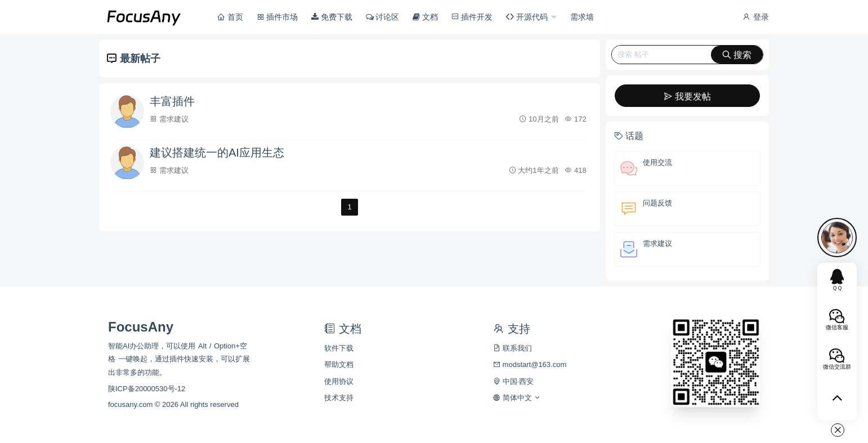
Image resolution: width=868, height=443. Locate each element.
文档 (425, 17)
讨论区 (383, 17)
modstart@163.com (530, 364)
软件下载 (339, 348)
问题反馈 (657, 203)
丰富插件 (172, 101)
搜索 (737, 55)
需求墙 (582, 17)
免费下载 (332, 17)
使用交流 (657, 162)
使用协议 (339, 381)
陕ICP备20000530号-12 (147, 389)
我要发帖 (687, 97)
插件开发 (472, 17)
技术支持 (339, 398)
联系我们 (513, 348)
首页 (230, 17)
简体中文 (517, 398)
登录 (755, 17)
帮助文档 (339, 364)
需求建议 (174, 119)
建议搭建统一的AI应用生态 (217, 153)
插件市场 (278, 17)
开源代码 (528, 17)
